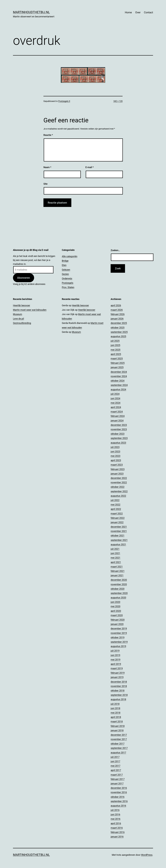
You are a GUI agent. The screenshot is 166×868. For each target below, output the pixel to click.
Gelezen (66, 270)
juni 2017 (115, 761)
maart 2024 (117, 412)
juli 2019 (115, 651)
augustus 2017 (118, 753)
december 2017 (119, 735)
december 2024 (119, 372)
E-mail (90, 167)
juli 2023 (115, 447)
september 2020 (119, 593)
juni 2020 (115, 602)
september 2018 (119, 695)
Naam (47, 167)
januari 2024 (117, 421)
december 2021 (119, 527)
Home (128, 12)
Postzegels (68, 283)
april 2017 (116, 770)
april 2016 (116, 823)
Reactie (48, 135)
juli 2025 (115, 341)
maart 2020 (117, 615)
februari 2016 (118, 832)
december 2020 (119, 580)
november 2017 (119, 739)
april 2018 (116, 717)
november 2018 (119, 686)
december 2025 (119, 323)
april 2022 (116, 509)
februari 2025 (118, 363)
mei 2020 (115, 606)
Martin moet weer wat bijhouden (30, 310)
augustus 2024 (118, 389)
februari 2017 (118, 779)
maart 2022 (117, 514)
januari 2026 (117, 319)
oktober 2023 (117, 434)
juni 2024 (115, 398)
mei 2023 (115, 456)
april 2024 (116, 407)
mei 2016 (115, 819)
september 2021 (119, 540)
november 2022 (119, 482)
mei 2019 (115, 660)
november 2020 (119, 584)
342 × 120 (118, 101)
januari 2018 (117, 730)
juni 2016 (115, 814)
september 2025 (119, 332)
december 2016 (119, 788)
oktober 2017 (117, 744)
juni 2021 (115, 553)
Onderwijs (67, 278)
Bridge (65, 261)
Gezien (65, 274)
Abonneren (24, 278)
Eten (64, 265)
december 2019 (119, 629)
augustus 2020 (118, 598)
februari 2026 (118, 314)
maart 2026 (117, 310)
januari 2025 (117, 367)
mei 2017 (115, 766)
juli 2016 (115, 810)
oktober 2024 (117, 381)
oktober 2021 (117, 536)
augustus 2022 (118, 496)
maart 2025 (117, 359)
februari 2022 (118, 518)
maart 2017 (117, 775)
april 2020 (116, 611)
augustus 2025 (118, 336)
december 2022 (119, 478)
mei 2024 (115, 403)
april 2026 (116, 305)
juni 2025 (115, 345)
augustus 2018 (118, 699)
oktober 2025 (117, 328)
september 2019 (119, 642)
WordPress (147, 855)
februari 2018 (118, 726)
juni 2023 (115, 451)
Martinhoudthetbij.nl (31, 12)
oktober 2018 (117, 691)
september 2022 (119, 491)
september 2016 (119, 801)
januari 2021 (117, 575)
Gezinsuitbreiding (22, 323)
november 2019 (119, 633)
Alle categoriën (70, 256)
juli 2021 (115, 549)
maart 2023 (117, 465)
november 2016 (119, 792)
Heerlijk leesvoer (22, 305)
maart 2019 (117, 668)
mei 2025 (115, 350)
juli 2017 (115, 757)
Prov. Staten (68, 287)
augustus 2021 (118, 544)
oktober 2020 (117, 589)
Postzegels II (64, 101)
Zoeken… (115, 250)
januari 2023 (117, 474)
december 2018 (119, 682)
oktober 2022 (117, 487)
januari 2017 (117, 784)
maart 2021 (117, 567)
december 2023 (119, 425)
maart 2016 (117, 828)
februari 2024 (118, 416)
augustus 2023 (118, 443)
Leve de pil (18, 319)
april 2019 (116, 664)
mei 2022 (115, 505)
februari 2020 (118, 620)
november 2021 (119, 531)
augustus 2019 (118, 646)
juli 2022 (115, 500)
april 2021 (116, 562)
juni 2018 (115, 708)
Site (45, 184)
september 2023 (119, 438)
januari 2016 (117, 837)
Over (138, 12)
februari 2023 (118, 469)
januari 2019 (117, 677)
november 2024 (119, 376)
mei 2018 (115, 713)
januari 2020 (117, 624)
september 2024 (119, 385)
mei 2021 (115, 558)
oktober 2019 (117, 637)
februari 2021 (118, 571)
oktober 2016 (117, 797)
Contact (148, 12)
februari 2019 (118, 673)
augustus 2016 (118, 806)
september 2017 (119, 748)
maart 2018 (117, 721)
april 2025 (116, 354)
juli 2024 (115, 394)
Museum (18, 314)
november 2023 (119, 429)
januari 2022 (117, 522)
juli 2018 (115, 704)
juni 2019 (115, 655)
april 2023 (116, 460)
